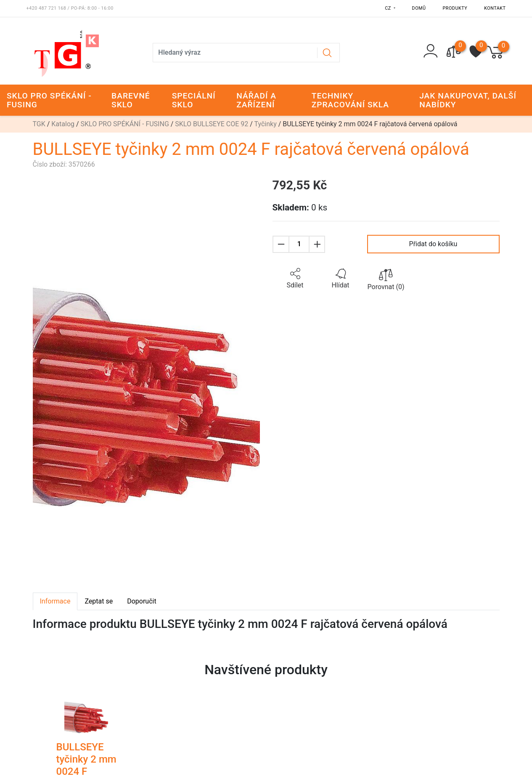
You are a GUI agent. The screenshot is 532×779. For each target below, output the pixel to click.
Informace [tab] (55, 601)
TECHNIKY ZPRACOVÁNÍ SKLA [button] (350, 100)
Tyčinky (266, 124)
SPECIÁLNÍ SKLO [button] (194, 100)
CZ (389, 8)
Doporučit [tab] (142, 601)
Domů (419, 8)
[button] (295, 279)
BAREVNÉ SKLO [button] (131, 100)
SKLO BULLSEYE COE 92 (212, 124)
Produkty (455, 8)
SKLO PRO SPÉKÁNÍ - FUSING (125, 124)
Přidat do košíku (433, 244)
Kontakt (495, 8)
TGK (39, 124)
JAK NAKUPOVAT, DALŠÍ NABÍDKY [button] (468, 100)
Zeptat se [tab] (99, 601)
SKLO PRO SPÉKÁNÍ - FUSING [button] (49, 100)
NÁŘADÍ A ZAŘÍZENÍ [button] (256, 100)
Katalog (63, 124)
